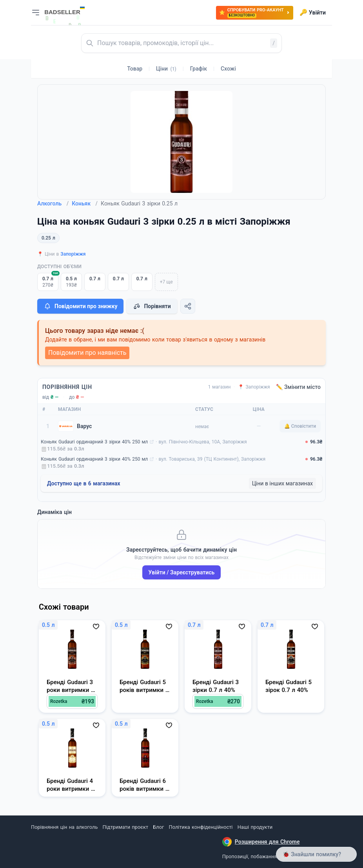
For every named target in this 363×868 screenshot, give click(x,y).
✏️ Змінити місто (298, 387)
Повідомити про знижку (80, 306)
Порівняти (152, 306)
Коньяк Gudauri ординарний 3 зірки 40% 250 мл (94, 442)
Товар (135, 69)
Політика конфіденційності (201, 827)
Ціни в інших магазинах (282, 483)
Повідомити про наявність (87, 353)
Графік (199, 69)
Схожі (228, 69)
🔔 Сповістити (300, 426)
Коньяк (85, 203)
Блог (158, 827)
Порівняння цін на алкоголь (64, 827)
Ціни (166, 69)
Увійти (313, 13)
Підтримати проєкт (125, 827)
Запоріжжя (73, 254)
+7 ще (166, 282)
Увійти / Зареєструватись (182, 572)
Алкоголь (53, 203)
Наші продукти (255, 827)
